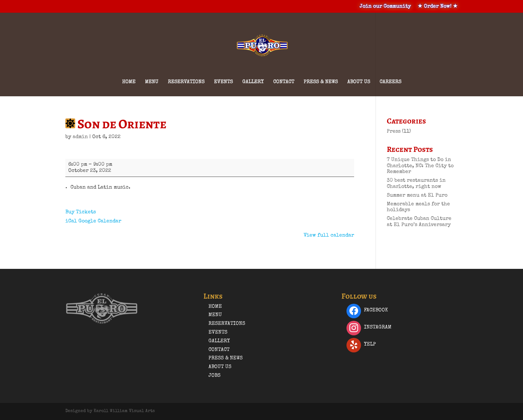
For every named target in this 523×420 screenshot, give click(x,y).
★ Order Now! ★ (438, 7)
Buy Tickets (81, 212)
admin (80, 137)
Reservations (186, 82)
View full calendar (329, 235)
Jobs (214, 376)
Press (394, 132)
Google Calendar (100, 221)
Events (223, 82)
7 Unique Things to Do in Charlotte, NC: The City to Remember (420, 166)
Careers (390, 82)
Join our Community (385, 7)
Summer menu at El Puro (417, 195)
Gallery (253, 82)
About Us (359, 82)
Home (129, 82)
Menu (152, 82)
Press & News (321, 82)
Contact (284, 82)
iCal (71, 221)
